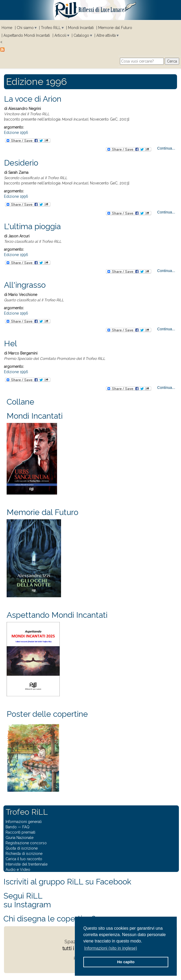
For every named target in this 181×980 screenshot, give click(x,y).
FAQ (26, 827)
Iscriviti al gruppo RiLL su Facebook (67, 882)
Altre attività (106, 35)
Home (7, 28)
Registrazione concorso (26, 843)
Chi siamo (25, 28)
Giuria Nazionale (20, 838)
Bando (11, 827)
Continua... (166, 148)
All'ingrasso (25, 285)
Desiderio (21, 163)
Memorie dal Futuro (115, 28)
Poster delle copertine (47, 714)
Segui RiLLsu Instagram (27, 900)
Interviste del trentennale (27, 864)
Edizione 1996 (16, 133)
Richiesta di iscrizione (24, 854)
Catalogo (81, 35)
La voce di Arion (33, 99)
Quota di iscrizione (22, 848)
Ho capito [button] (126, 962)
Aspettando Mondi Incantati (27, 35)
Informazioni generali (24, 822)
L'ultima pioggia (32, 226)
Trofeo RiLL (51, 28)
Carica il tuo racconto (24, 859)
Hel (10, 343)
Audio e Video (18, 870)
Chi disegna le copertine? (49, 919)
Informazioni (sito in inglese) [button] (111, 948)
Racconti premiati (20, 832)
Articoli (60, 35)
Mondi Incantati (81, 28)
